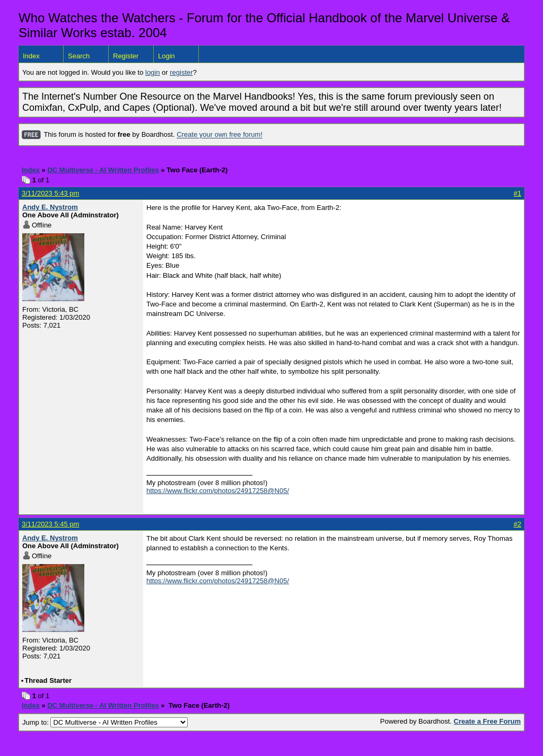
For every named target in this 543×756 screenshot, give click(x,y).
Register (126, 56)
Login (167, 56)
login (152, 72)
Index (31, 56)
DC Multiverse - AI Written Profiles (103, 170)
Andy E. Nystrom (50, 207)
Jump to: (105, 722)
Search (79, 56)
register (181, 72)
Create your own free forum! (220, 135)
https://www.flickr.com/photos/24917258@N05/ (218, 491)
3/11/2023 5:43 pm (50, 193)
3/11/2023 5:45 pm (50, 524)
